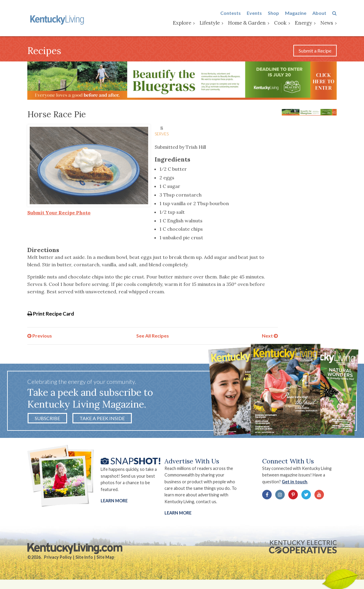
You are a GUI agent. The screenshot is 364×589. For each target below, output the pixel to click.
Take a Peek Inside (102, 418)
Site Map (105, 557)
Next (270, 336)
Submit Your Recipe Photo (59, 213)
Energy (303, 23)
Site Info (84, 557)
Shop (273, 13)
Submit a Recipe (315, 51)
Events (254, 13)
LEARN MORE (178, 513)
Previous (40, 336)
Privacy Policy (58, 557)
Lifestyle (210, 23)
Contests (231, 13)
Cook (280, 23)
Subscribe (47, 418)
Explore (182, 23)
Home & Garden (247, 23)
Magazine (296, 13)
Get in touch (295, 482)
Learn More (114, 501)
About (319, 13)
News (327, 23)
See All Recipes (153, 336)
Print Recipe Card (51, 314)
